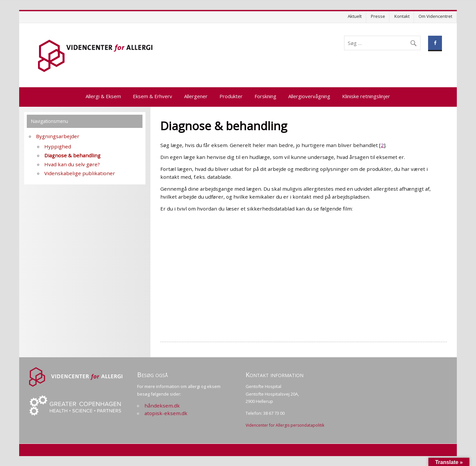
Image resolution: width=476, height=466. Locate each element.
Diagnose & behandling (72, 155)
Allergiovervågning (309, 96)
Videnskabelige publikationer (80, 173)
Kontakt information (275, 375)
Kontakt (402, 16)
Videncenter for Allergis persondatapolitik (285, 425)
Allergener (196, 96)
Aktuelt (355, 16)
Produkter (231, 96)
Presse (378, 16)
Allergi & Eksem (103, 96)
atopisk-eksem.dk (166, 413)
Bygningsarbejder (58, 136)
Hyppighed (58, 146)
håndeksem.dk (162, 406)
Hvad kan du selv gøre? (72, 164)
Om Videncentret (435, 16)
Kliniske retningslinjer (366, 96)
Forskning (265, 96)
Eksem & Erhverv (153, 96)
